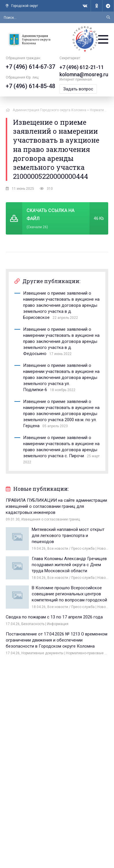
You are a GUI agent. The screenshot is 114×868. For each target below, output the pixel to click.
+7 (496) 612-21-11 (82, 67)
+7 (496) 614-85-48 (30, 86)
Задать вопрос (78, 89)
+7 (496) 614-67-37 (30, 67)
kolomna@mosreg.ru (84, 74)
